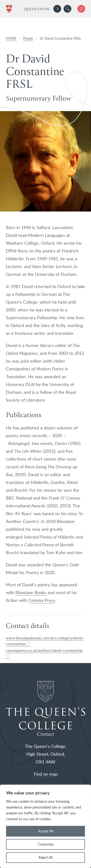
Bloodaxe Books (31, 592)
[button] (67, 9)
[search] (67, 9)
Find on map (46, 774)
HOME (11, 38)
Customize (46, 844)
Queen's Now (37, 9)
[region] (45, 826)
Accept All (46, 831)
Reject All (45, 857)
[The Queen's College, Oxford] (10, 9)
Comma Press (42, 600)
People (28, 38)
